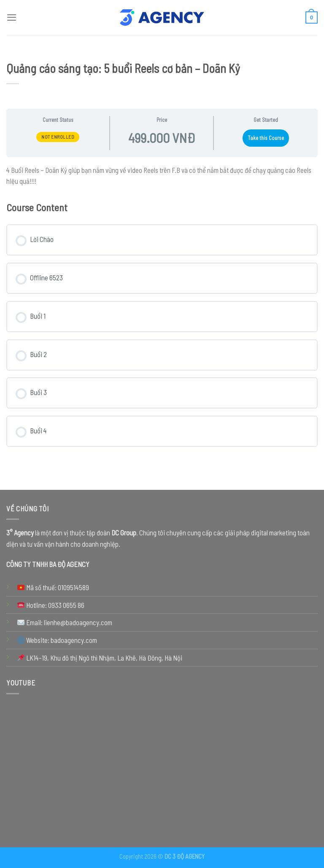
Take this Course (266, 138)
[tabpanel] (162, 176)
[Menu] (12, 17)
